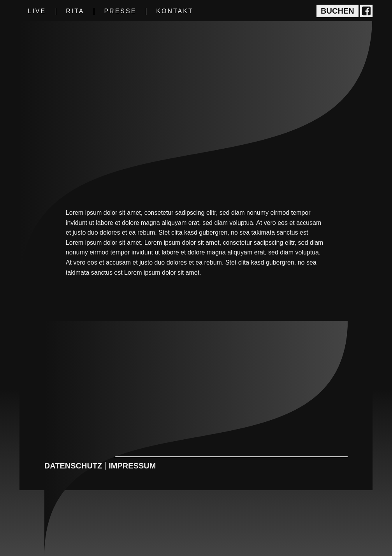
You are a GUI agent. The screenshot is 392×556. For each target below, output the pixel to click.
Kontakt (175, 11)
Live (37, 11)
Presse (120, 11)
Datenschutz (73, 466)
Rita (75, 11)
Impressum (132, 466)
